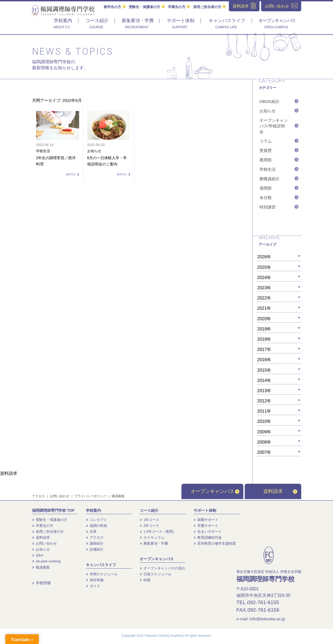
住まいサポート (208, 532)
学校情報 (42, 583)
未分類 (266, 198)
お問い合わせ (59, 496)
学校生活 (268, 169)
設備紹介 (95, 549)
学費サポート (206, 526)
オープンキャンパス (215, 491)
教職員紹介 (270, 179)
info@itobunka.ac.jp (267, 619)
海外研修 (95, 580)
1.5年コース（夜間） (158, 532)
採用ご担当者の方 (210, 7)
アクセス (38, 496)
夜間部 (266, 160)
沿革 (91, 532)
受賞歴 (266, 150)
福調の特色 (97, 526)
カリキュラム (152, 537)
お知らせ (268, 111)
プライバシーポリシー (90, 496)
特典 (145, 580)
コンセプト (97, 520)
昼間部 (266, 188)
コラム (266, 141)
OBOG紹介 (270, 101)
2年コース (150, 526)
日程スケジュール (156, 574)
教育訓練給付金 (208, 537)
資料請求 (280, 491)
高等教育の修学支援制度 (215, 543)
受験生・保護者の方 (147, 7)
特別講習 (268, 207)
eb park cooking (46, 561)
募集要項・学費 (154, 543)
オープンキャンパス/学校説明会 (274, 126)
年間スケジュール (102, 574)
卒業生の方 (179, 7)
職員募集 (118, 496)
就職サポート (206, 520)
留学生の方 (115, 7)
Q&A (38, 555)
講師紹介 (95, 543)
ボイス (93, 586)
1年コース (150, 520)
